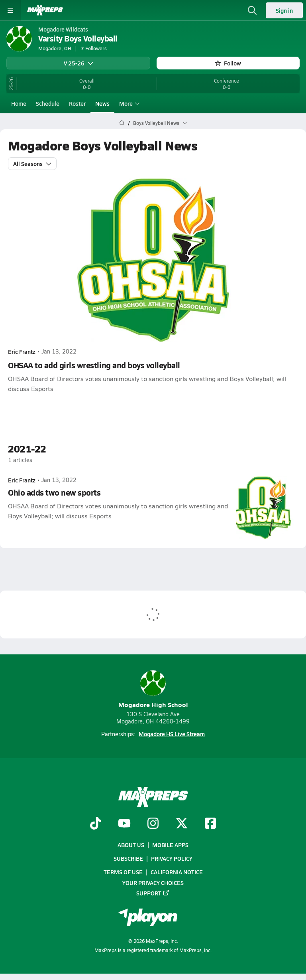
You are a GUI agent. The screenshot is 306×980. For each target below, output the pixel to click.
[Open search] (252, 10)
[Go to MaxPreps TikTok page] (96, 824)
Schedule (48, 103)
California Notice (177, 872)
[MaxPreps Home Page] (122, 123)
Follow (228, 63)
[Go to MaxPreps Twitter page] (182, 824)
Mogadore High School (153, 690)
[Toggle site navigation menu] (10, 10)
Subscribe (128, 858)
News (102, 103)
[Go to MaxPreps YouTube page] (124, 824)
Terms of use (123, 872)
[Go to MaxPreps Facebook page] (210, 824)
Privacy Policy (172, 858)
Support (153, 893)
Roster (77, 103)
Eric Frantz (22, 351)
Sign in (284, 10)
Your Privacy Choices (153, 882)
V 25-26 (78, 63)
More (128, 103)
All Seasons (32, 163)
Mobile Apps (170, 845)
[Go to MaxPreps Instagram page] (153, 824)
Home (19, 103)
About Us (131, 845)
